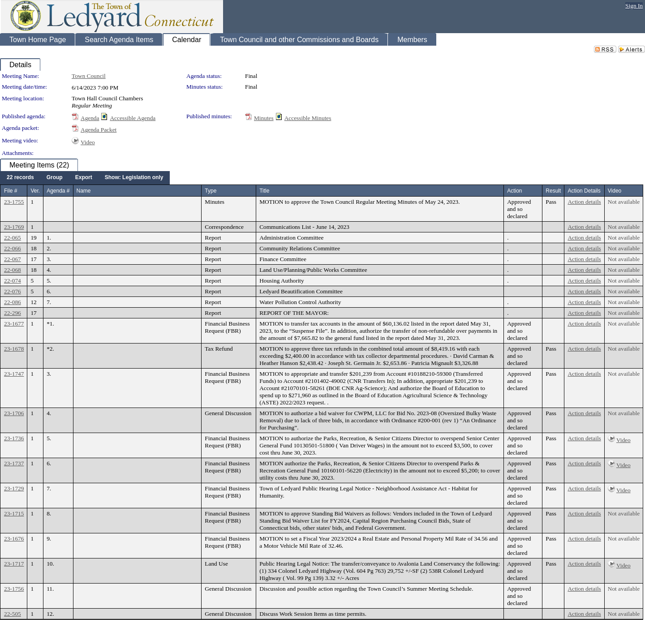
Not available (624, 202)
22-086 (13, 302)
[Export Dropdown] (84, 178)
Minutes (264, 118)
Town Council (89, 76)
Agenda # (58, 191)
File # (11, 191)
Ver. (35, 191)
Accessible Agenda (133, 118)
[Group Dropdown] (55, 178)
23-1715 (14, 513)
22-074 (13, 281)
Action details (584, 202)
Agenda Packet (99, 130)
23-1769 (14, 227)
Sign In (634, 6)
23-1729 (14, 488)
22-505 (13, 614)
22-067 (13, 259)
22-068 (13, 270)
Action (514, 191)
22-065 (13, 238)
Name (84, 191)
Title (264, 191)
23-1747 (14, 374)
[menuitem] (20, 178)
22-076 (13, 291)
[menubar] (85, 178)
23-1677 (14, 324)
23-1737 (14, 463)
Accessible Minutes (308, 118)
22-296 (13, 313)
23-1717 (14, 564)
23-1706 (14, 413)
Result (553, 191)
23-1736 (14, 438)
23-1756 (14, 589)
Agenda (90, 118)
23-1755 (14, 202)
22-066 (13, 248)
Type (211, 191)
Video (88, 142)
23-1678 (14, 349)
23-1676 (14, 539)
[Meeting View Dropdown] (134, 178)
